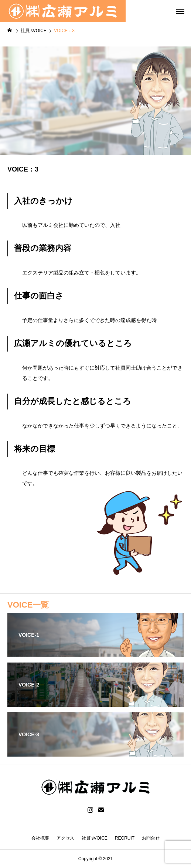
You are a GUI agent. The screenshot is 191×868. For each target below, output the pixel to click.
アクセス (65, 838)
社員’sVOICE (95, 838)
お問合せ (151, 838)
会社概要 (40, 838)
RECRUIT (125, 838)
